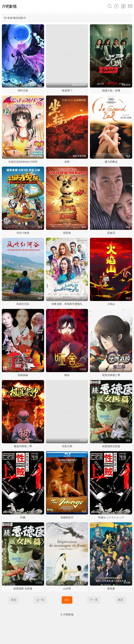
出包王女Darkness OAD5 (23, 162)
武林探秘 (23, 375)
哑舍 (67, 375)
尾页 (121, 600)
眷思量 (111, 589)
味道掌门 (67, 90)
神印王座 (23, 90)
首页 (13, 600)
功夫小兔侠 (23, 233)
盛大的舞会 (111, 162)
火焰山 (111, 304)
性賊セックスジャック (111, 517)
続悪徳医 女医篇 (23, 589)
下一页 (94, 600)
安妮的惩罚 (67, 517)
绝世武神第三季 (111, 375)
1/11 (67, 600)
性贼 (23, 517)
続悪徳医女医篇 (111, 446)
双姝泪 (111, 233)
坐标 (67, 162)
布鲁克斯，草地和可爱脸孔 (67, 304)
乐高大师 (67, 446)
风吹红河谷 (23, 304)
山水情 (67, 589)
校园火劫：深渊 (111, 90)
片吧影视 (9, 6)
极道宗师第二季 (23, 446)
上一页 (40, 600)
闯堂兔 (67, 233)
